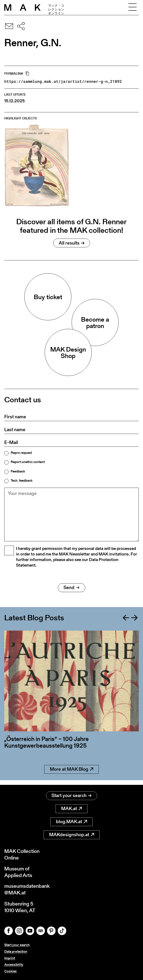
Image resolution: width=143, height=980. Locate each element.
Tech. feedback (22, 481)
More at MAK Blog (71, 774)
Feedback (18, 471)
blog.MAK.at (71, 821)
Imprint (10, 958)
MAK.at (71, 808)
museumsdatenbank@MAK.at (27, 889)
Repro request (21, 453)
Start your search (71, 795)
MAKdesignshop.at (72, 834)
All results (72, 243)
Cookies (10, 971)
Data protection (16, 951)
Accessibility (14, 964)
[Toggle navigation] (133, 7)
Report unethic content (28, 462)
